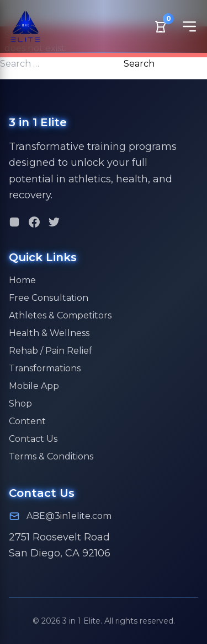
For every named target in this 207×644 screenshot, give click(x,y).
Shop (20, 404)
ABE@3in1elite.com (69, 516)
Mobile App (34, 386)
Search (139, 64)
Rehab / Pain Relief (51, 351)
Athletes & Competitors (60, 315)
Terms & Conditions (51, 456)
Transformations (45, 368)
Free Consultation (49, 298)
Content (27, 421)
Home (22, 280)
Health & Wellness (49, 333)
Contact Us (33, 439)
